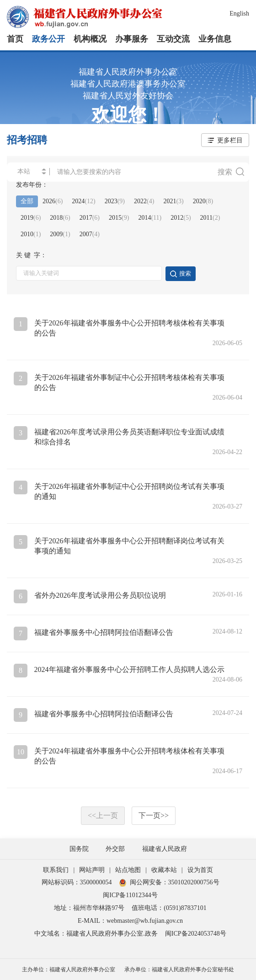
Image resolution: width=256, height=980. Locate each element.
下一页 (154, 815)
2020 (203, 201)
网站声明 (92, 870)
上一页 (103, 815)
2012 (181, 218)
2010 (31, 234)
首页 (15, 39)
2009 (60, 234)
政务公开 (48, 39)
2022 (144, 201)
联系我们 (56, 870)
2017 (90, 218)
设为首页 (200, 870)
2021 (173, 201)
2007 (90, 234)
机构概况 (90, 39)
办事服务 (132, 39)
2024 (83, 201)
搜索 (231, 172)
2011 (210, 218)
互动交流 (173, 39)
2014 (150, 218)
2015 (119, 218)
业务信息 (215, 39)
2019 (31, 218)
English (239, 14)
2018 (60, 218)
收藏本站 (164, 870)
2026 (53, 201)
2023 (115, 201)
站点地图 (128, 870)
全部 (27, 201)
